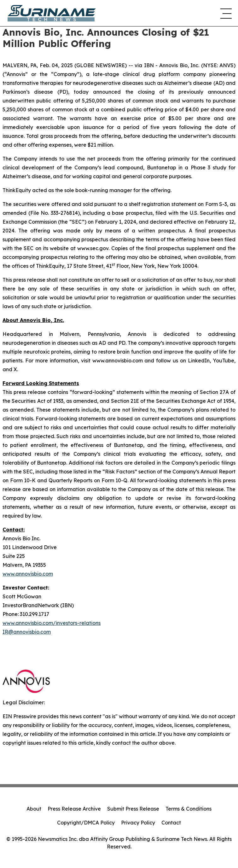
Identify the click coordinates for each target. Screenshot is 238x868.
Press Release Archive (74, 809)
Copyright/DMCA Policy (86, 823)
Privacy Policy (138, 823)
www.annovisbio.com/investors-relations (52, 623)
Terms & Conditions (189, 809)
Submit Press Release (133, 809)
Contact (171, 823)
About (34, 809)
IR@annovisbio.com (27, 632)
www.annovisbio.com (28, 574)
